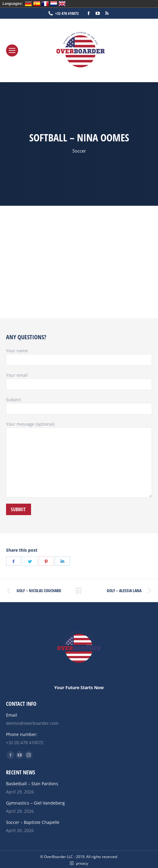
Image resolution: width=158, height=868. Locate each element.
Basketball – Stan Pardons (32, 784)
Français (45, 4)
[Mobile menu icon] (12, 50)
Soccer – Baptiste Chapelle (33, 822)
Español (37, 4)
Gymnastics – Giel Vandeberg (35, 803)
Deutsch (28, 4)
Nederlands (54, 4)
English (62, 4)
